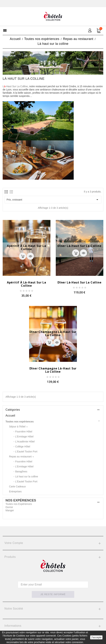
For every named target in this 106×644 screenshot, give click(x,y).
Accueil (10, 416)
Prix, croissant (53, 200)
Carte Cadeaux (17, 486)
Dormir (9, 507)
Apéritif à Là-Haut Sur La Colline (27, 247)
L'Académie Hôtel (25, 442)
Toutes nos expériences (20, 422)
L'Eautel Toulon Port (26, 452)
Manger (10, 510)
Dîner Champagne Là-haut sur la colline (53, 333)
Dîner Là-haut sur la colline (79, 246)
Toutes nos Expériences (19, 504)
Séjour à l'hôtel (17, 427)
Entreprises (15, 491)
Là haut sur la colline (27, 476)
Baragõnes (21, 471)
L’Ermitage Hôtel (24, 437)
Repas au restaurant (20, 457)
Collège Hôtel (23, 447)
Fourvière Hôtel (24, 432)
